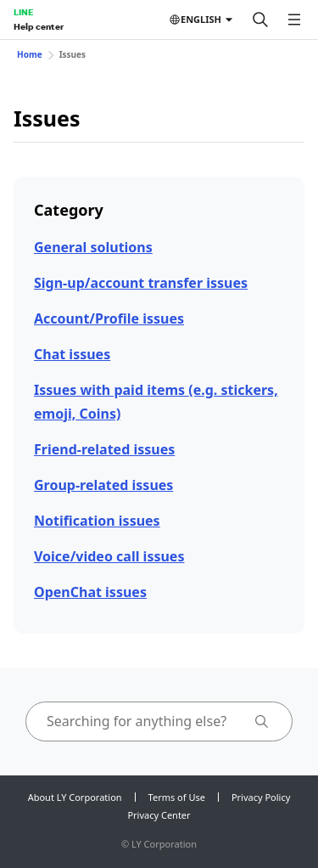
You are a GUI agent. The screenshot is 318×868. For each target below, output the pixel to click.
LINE (23, 12)
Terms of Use (177, 797)
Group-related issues (103, 485)
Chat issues (72, 354)
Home (30, 54)
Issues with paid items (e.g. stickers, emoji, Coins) (156, 401)
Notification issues (97, 521)
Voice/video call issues (109, 556)
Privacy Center (159, 815)
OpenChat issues (90, 592)
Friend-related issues (104, 449)
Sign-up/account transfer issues (141, 283)
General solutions (93, 247)
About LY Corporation (75, 797)
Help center (39, 26)
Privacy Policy (261, 797)
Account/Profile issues (109, 318)
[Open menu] (294, 20)
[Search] (260, 20)
